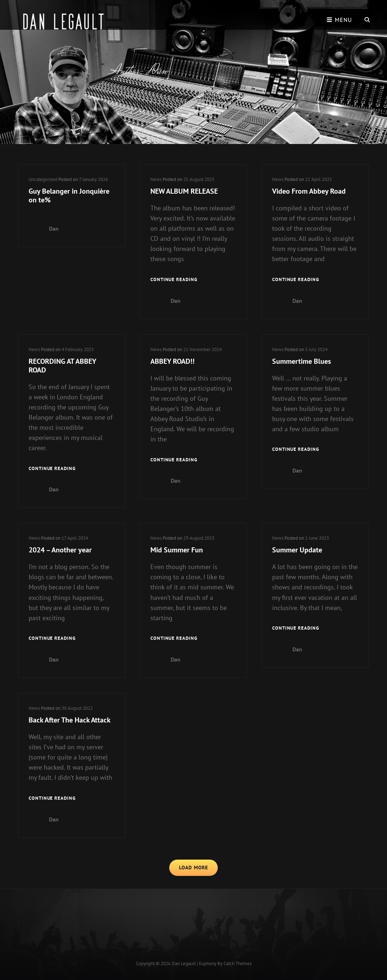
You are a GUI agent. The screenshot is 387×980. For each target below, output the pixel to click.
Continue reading (174, 280)
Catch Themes (238, 963)
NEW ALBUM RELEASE (184, 191)
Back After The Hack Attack (70, 720)
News (156, 179)
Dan (54, 228)
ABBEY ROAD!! (172, 361)
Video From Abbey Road (309, 191)
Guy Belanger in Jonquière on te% (69, 195)
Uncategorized (43, 179)
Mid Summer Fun (177, 550)
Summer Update (297, 550)
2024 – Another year (60, 550)
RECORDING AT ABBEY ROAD (62, 366)
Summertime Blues (301, 361)
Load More (193, 868)
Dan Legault (184, 963)
